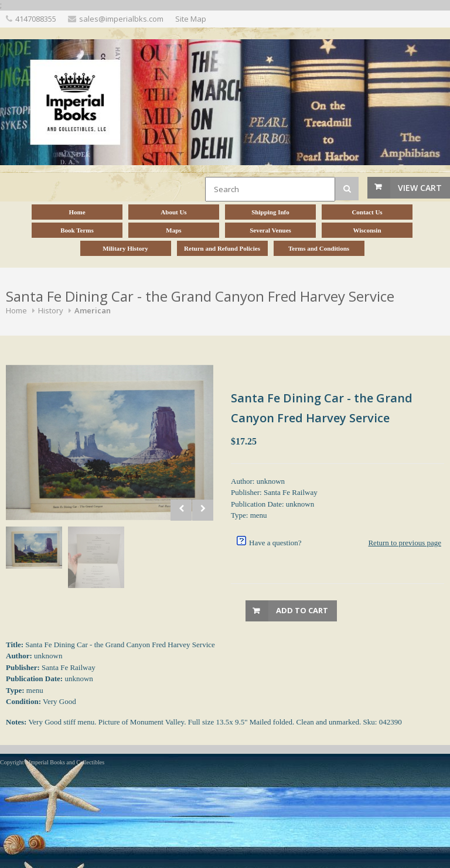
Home (16, 310)
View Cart (420, 188)
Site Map (191, 19)
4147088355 (36, 19)
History (51, 310)
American (93, 310)
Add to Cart (302, 610)
